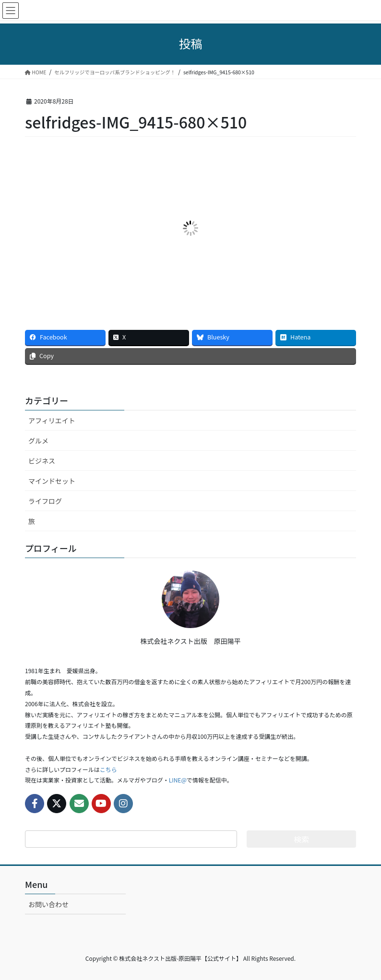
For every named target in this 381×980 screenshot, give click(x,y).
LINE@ (178, 780)
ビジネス (42, 461)
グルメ (38, 441)
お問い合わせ (48, 904)
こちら (108, 769)
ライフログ (45, 501)
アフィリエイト (52, 420)
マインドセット (52, 481)
